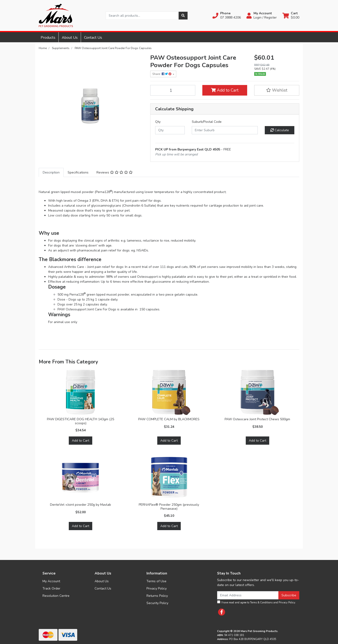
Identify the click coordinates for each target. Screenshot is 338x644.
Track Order (51, 588)
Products (48, 38)
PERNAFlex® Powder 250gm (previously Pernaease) (169, 507)
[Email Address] (248, 595)
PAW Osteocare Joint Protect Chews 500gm (257, 419)
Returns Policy (157, 596)
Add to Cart (225, 90)
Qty (158, 122)
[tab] (51, 172)
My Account (51, 581)
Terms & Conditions (261, 603)
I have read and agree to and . (256, 602)
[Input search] (142, 16)
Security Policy (157, 603)
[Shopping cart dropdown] (291, 15)
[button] (227, 15)
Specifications (78, 172)
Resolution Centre (56, 596)
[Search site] (183, 16)
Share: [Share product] (162, 74)
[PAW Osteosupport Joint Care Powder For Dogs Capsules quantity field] (173, 90)
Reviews (115, 172)
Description (51, 172)
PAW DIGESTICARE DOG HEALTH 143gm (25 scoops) (81, 421)
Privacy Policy (157, 588)
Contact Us (93, 38)
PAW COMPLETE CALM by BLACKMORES (169, 419)
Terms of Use (156, 581)
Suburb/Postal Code (207, 122)
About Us (70, 38)
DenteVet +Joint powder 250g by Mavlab (81, 505)
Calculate (280, 130)
